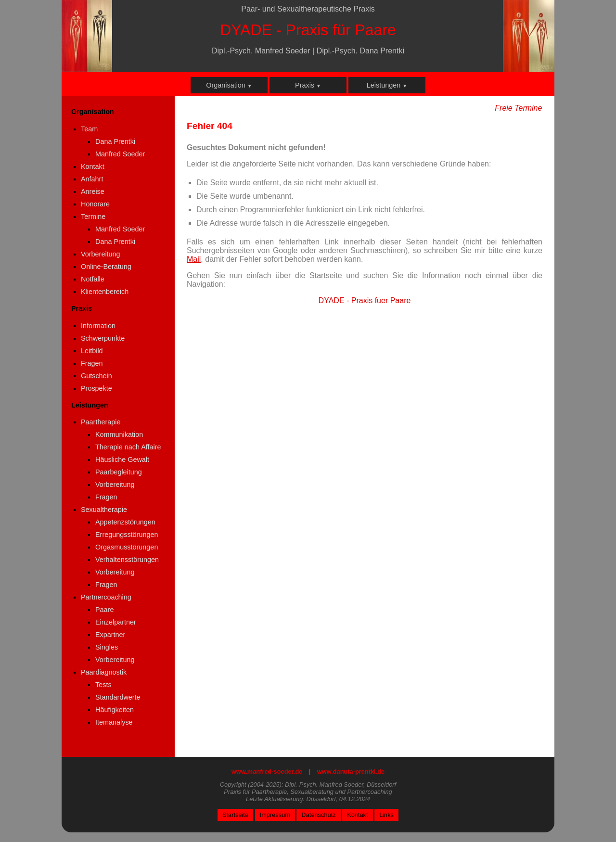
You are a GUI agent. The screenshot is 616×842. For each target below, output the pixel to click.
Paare (104, 610)
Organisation (229, 85)
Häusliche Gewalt (122, 459)
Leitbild (92, 351)
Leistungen (387, 85)
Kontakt (93, 166)
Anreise (93, 191)
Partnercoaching (106, 597)
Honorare (95, 204)
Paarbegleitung (119, 472)
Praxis (308, 85)
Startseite (235, 815)
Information (98, 326)
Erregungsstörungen (127, 535)
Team (89, 129)
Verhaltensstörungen (127, 560)
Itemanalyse (114, 722)
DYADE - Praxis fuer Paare (365, 300)
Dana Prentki (115, 141)
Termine (93, 217)
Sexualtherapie (104, 510)
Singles (107, 647)
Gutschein (96, 376)
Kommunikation (119, 434)
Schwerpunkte (103, 338)
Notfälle (93, 279)
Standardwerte (118, 697)
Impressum (275, 815)
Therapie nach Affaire (128, 447)
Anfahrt (92, 179)
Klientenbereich (105, 292)
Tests (103, 685)
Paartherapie (101, 422)
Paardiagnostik (104, 672)
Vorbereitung (101, 254)
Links (386, 815)
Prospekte (96, 388)
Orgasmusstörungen (127, 547)
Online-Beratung (106, 267)
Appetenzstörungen (125, 522)
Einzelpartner (116, 622)
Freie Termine (518, 108)
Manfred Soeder (120, 154)
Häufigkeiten (115, 710)
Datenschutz (318, 815)
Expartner (110, 635)
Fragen (92, 363)
